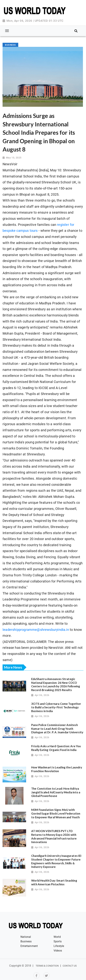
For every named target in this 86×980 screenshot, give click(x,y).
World (57, 937)
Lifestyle (59, 946)
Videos (58, 951)
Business (26, 941)
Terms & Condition (47, 966)
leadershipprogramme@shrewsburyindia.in (36, 630)
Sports (58, 941)
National (26, 937)
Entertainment (29, 946)
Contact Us (70, 966)
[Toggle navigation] (7, 31)
